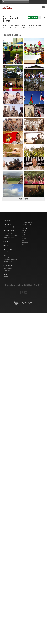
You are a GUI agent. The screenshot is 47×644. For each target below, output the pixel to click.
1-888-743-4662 (8, 233)
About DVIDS (8, 250)
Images (24, 231)
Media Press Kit (8, 270)
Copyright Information (9, 258)
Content (25, 228)
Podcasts (24, 241)
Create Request (8, 268)
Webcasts (24, 245)
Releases (24, 220)
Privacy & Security (8, 254)
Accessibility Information (10, 260)
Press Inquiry (8, 266)
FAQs (5, 256)
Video (23, 233)
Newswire (7, 245)
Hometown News (27, 218)
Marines (23, 27)
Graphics (24, 239)
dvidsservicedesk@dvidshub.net (12, 227)
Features (7, 241)
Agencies (6, 277)
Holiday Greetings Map (28, 224)
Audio (23, 237)
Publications (25, 243)
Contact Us (7, 252)
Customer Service (8, 262)
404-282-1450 (7, 220)
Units (5, 274)
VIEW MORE (24, 199)
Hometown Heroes (27, 222)
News (23, 235)
